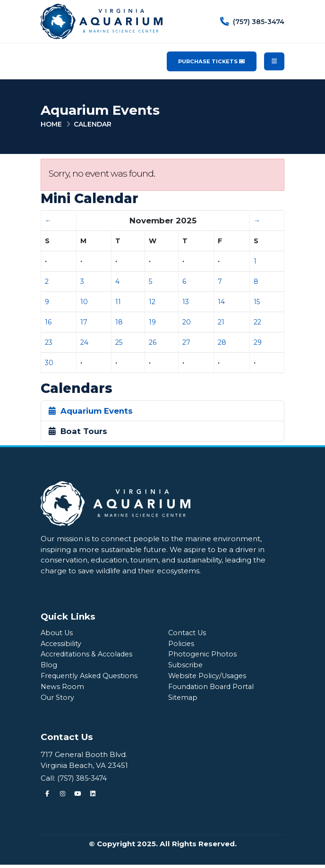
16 (48, 322)
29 (258, 342)
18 (119, 322)
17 (84, 322)
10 (84, 302)
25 (119, 342)
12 (152, 302)
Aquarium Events (91, 411)
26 (153, 342)
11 (118, 302)
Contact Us (188, 633)
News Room (63, 689)
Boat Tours (78, 431)
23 (49, 342)
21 (221, 322)
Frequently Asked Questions (92, 678)
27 (186, 342)
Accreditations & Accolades (90, 655)
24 (84, 342)
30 (49, 363)
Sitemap (184, 701)
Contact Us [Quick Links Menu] (67, 740)
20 (187, 322)
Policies (182, 644)
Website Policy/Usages (209, 678)
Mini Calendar (90, 199)
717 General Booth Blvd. (84, 758)
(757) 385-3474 (84, 781)
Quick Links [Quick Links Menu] (68, 617)
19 (152, 322)
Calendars (77, 388)
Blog (49, 667)
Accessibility (62, 644)
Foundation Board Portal (213, 689)
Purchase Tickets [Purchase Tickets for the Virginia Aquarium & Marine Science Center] (212, 61)
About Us (58, 633)
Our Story (58, 701)
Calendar (93, 124)
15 (257, 302)
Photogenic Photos (203, 655)
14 (221, 302)
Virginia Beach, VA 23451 (84, 769)
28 (222, 342)
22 (257, 322)
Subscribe (187, 667)
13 (186, 302)
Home (51, 124)
